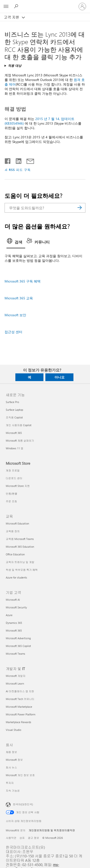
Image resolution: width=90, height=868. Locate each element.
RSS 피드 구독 (20, 170)
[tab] (16, 242)
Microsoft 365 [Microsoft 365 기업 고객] (14, 630)
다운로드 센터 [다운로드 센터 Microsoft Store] (14, 478)
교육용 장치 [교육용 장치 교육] (13, 531)
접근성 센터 (13, 332)
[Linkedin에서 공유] (17, 160)
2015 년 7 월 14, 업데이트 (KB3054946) (39, 121)
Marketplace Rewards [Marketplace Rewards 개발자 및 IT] (18, 722)
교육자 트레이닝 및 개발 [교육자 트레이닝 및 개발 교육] (20, 562)
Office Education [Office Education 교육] (15, 554)
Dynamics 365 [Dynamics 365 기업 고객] (14, 623)
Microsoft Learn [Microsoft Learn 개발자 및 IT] (15, 683)
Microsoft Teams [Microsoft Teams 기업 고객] (15, 654)
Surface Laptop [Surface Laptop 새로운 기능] (14, 410)
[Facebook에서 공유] (8, 160)
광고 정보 (33, 838)
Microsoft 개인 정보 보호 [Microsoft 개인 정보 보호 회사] (20, 775)
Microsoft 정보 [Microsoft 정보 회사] (14, 760)
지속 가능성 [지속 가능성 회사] (13, 791)
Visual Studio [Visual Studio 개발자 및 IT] (13, 730)
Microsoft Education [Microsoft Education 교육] (17, 523)
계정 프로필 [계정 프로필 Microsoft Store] (13, 470)
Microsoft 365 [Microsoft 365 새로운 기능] (14, 433)
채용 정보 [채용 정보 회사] (11, 752)
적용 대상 (15, 65)
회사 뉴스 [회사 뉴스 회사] (11, 767)
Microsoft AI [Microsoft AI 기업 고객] (13, 600)
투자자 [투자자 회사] (10, 783)
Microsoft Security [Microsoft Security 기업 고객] (16, 607)
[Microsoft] (45, 4)
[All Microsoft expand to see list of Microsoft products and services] (6, 7)
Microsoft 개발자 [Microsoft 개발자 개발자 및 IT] (16, 676)
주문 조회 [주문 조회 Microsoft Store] (11, 501)
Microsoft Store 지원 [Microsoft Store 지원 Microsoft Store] (18, 486)
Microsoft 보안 (15, 315)
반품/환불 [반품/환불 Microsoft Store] (12, 494)
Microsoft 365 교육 (19, 298)
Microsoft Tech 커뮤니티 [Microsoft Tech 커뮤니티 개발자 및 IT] (20, 699)
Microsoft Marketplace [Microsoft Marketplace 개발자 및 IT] (19, 707)
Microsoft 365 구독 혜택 (23, 281)
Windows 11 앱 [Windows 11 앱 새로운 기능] (15, 448)
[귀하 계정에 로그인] (82, 7)
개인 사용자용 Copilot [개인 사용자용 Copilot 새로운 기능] (19, 425)
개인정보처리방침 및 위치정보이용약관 (52, 830)
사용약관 (11, 838)
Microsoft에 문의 (16, 830)
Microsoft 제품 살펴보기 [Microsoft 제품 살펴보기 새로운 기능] (20, 441)
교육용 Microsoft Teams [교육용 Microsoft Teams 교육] (20, 539)
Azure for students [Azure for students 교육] (16, 577)
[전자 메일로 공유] (28, 160)
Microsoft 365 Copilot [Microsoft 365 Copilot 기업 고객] (18, 646)
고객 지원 (12, 17)
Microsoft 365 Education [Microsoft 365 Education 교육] (20, 547)
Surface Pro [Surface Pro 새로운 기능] (12, 402)
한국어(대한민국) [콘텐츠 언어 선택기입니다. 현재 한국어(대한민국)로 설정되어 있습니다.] (23, 804)
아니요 (60, 377)
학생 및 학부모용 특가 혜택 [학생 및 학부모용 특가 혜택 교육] (22, 570)
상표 (22, 838)
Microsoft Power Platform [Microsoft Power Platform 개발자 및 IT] (21, 714)
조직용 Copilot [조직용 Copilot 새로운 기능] (14, 417)
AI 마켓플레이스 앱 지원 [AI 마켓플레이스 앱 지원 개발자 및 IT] (20, 691)
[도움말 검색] (17, 6)
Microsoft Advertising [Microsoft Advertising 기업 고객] (18, 638)
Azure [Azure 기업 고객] (9, 615)
